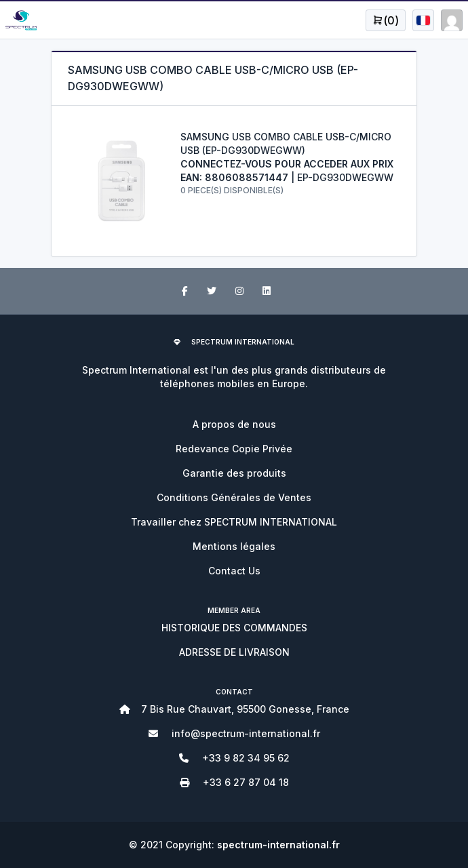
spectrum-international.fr (278, 845)
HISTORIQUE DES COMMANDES (234, 628)
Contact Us (234, 571)
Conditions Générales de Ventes (234, 497)
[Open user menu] (386, 20)
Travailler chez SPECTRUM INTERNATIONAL (234, 522)
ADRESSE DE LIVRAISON (234, 652)
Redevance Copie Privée (234, 449)
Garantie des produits (234, 473)
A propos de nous (234, 424)
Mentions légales (234, 546)
